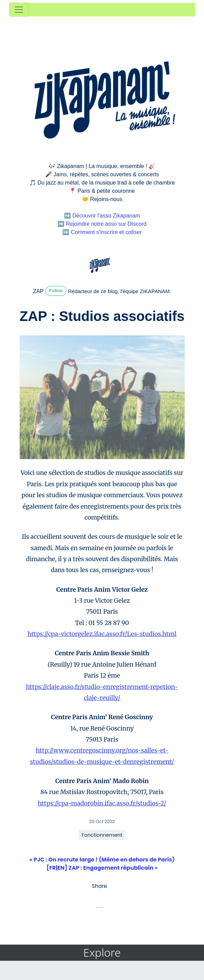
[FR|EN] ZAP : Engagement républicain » (102, 868)
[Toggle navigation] (19, 10)
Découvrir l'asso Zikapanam (106, 216)
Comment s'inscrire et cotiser (106, 232)
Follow (56, 291)
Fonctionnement (102, 835)
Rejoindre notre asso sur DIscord (106, 224)
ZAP (38, 291)
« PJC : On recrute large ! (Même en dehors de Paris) (102, 860)
